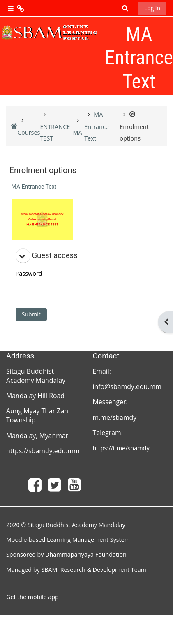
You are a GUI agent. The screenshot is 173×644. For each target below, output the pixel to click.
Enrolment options (134, 126)
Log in (152, 8)
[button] (125, 8)
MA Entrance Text (34, 187)
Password (29, 273)
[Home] (49, 33)
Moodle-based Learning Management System (68, 540)
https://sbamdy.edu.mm (43, 451)
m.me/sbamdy (115, 417)
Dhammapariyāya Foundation (86, 554)
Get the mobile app (32, 597)
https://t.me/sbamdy (121, 448)
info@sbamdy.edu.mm (128, 386)
